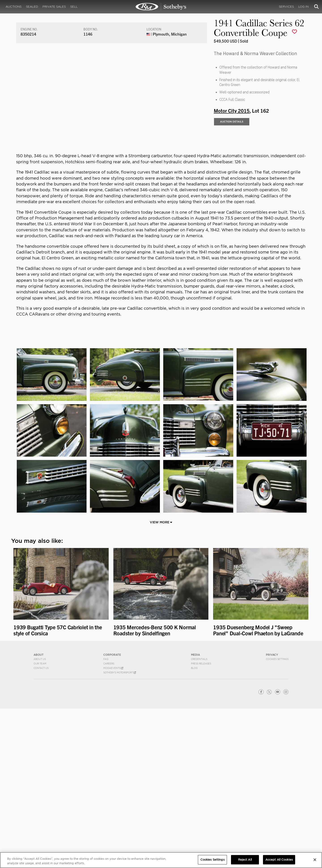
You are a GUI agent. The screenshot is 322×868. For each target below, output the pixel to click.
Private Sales (54, 7)
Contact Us (41, 827)
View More (161, 682)
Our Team (40, 823)
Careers (109, 823)
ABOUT (39, 814)
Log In (303, 7)
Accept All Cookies (279, 860)
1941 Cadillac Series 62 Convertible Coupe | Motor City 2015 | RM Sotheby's (161, 7)
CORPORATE (112, 814)
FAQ (106, 819)
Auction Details (232, 180)
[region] (161, 860)
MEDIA (195, 814)
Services (286, 7)
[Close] (315, 860)
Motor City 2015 (232, 169)
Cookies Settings (277, 819)
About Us (40, 819)
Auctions (14, 7)
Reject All (245, 860)
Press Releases (201, 823)
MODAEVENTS (113, 827)
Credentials (199, 819)
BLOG (194, 827)
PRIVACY (272, 814)
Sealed (32, 7)
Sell (74, 7)
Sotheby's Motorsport (120, 832)
